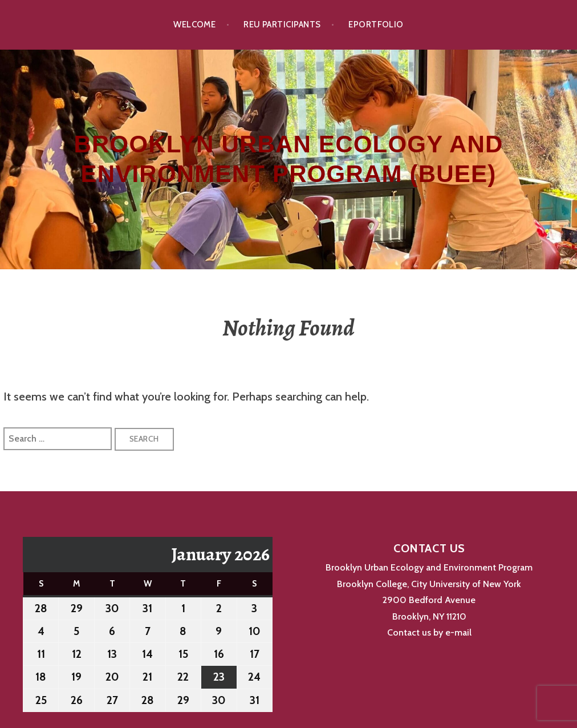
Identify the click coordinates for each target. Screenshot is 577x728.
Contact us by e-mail (429, 632)
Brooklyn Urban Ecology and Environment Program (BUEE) (288, 159)
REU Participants (282, 25)
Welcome (194, 25)
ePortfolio (376, 25)
